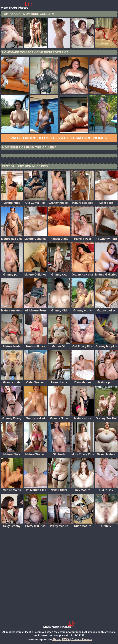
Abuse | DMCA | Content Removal (72, 639)
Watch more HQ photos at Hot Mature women (59, 138)
